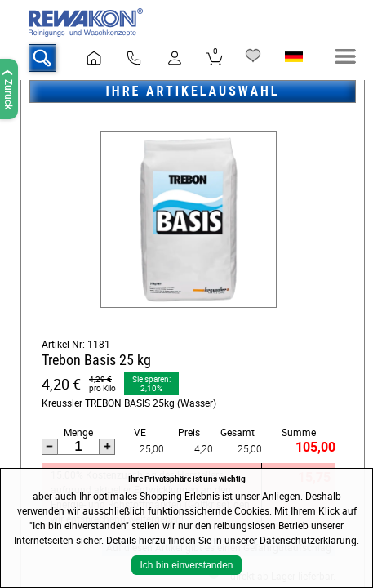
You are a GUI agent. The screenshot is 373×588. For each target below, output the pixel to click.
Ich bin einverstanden (186, 565)
